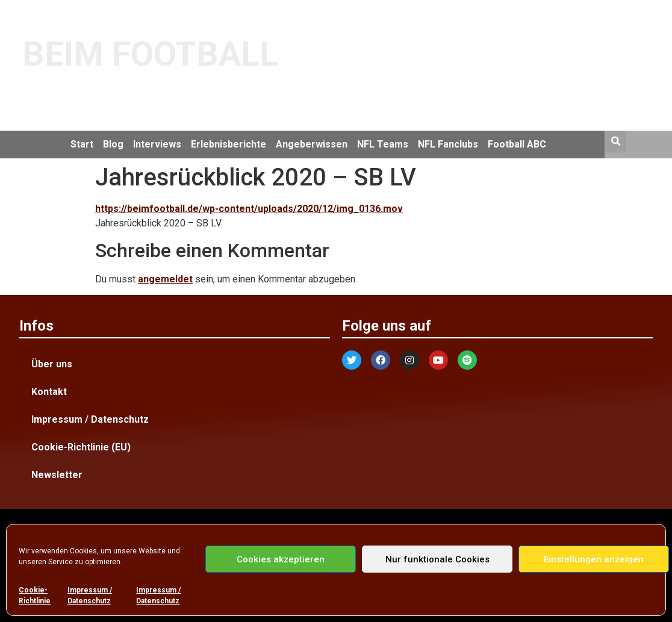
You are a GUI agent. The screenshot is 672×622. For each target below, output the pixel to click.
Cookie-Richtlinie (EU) (81, 447)
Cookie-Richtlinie (35, 596)
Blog (113, 144)
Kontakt (49, 392)
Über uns (52, 364)
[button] (615, 142)
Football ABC (517, 144)
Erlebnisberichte (229, 144)
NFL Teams (383, 144)
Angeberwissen (312, 144)
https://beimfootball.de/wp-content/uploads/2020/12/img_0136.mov (249, 209)
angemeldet (165, 279)
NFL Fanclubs (448, 144)
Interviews (157, 144)
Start (82, 144)
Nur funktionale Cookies (437, 559)
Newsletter (57, 475)
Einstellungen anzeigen (594, 559)
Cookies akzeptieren (281, 559)
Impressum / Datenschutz (90, 596)
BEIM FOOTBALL (150, 54)
